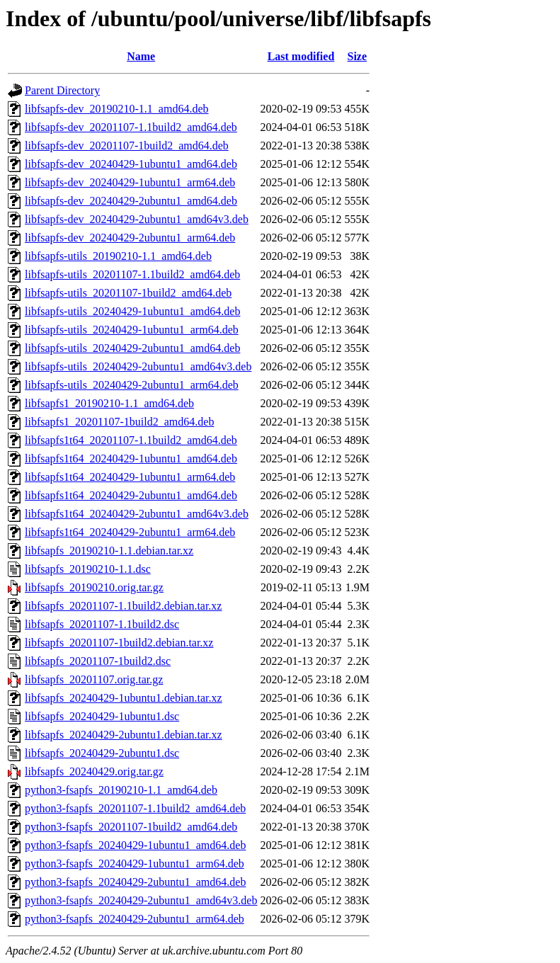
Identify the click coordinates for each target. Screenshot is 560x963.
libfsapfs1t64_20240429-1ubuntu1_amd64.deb (131, 458)
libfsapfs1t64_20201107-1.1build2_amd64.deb (131, 440)
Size (358, 56)
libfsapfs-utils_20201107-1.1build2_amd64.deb (132, 274)
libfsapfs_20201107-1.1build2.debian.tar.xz (123, 606)
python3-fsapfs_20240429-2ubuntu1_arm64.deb (135, 919)
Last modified (301, 56)
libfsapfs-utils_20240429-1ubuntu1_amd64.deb (132, 311)
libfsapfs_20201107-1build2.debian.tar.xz (119, 643)
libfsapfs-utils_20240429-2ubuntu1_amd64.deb (132, 348)
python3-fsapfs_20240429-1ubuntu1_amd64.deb (135, 845)
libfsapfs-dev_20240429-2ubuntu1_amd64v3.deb (137, 219)
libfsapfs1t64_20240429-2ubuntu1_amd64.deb (131, 495)
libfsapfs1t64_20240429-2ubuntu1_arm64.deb (130, 532)
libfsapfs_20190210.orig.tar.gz (94, 587)
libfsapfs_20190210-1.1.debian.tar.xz (109, 551)
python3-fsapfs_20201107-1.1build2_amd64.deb (135, 808)
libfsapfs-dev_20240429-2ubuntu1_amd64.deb (131, 201)
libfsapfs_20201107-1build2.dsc (98, 661)
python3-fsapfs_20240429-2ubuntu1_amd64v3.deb (141, 900)
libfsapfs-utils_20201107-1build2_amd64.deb (128, 293)
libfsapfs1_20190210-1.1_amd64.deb (109, 403)
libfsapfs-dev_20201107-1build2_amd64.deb (127, 146)
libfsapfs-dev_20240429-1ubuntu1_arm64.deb (130, 182)
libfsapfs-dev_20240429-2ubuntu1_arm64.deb (130, 238)
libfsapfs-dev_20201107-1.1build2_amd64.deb (131, 127)
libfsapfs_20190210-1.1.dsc (88, 569)
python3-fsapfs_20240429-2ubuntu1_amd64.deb (135, 882)
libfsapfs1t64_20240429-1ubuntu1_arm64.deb (130, 477)
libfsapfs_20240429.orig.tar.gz (94, 771)
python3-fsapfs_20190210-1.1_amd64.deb (121, 790)
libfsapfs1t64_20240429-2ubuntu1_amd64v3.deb (137, 514)
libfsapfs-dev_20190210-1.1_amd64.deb (117, 109)
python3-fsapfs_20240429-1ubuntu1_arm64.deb (135, 864)
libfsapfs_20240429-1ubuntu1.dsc (102, 716)
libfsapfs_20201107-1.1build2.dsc (102, 624)
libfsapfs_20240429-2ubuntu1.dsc (102, 753)
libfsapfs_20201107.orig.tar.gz (94, 679)
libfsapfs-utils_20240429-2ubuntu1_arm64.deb (132, 385)
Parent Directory (62, 90)
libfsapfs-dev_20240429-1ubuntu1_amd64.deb (131, 164)
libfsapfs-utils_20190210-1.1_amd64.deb (118, 256)
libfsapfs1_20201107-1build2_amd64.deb (119, 422)
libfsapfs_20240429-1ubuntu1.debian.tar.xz (124, 698)
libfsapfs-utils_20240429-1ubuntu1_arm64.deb (132, 330)
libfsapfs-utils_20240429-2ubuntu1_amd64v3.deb (138, 366)
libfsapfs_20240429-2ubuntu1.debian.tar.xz (124, 735)
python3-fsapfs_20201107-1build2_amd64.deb (131, 827)
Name (141, 56)
